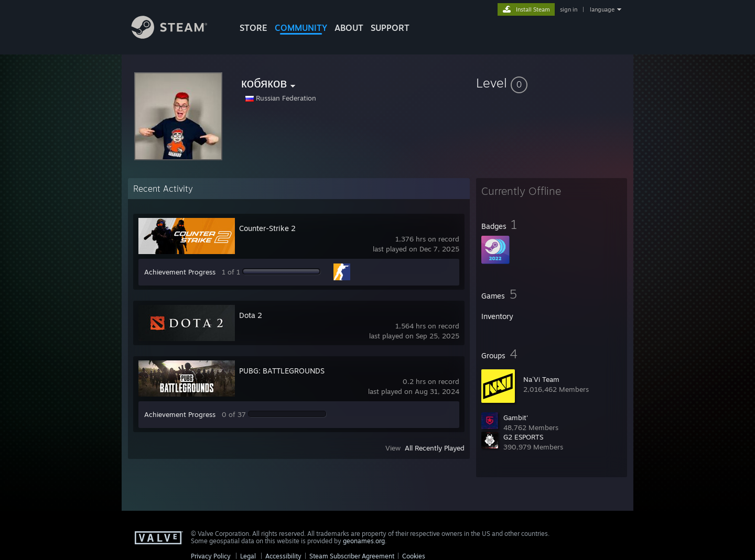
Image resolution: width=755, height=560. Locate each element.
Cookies (414, 556)
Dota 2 (251, 315)
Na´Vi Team (541, 379)
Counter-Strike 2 (267, 228)
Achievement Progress (180, 272)
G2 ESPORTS (523, 437)
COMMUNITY (301, 28)
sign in (569, 9)
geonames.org (364, 541)
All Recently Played (435, 448)
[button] (552, 83)
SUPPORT (390, 28)
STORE (254, 28)
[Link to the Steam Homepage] (177, 36)
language (602, 9)
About (349, 28)
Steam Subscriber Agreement (352, 556)
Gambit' (516, 418)
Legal (248, 556)
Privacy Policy (211, 556)
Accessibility (283, 556)
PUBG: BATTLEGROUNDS (282, 371)
